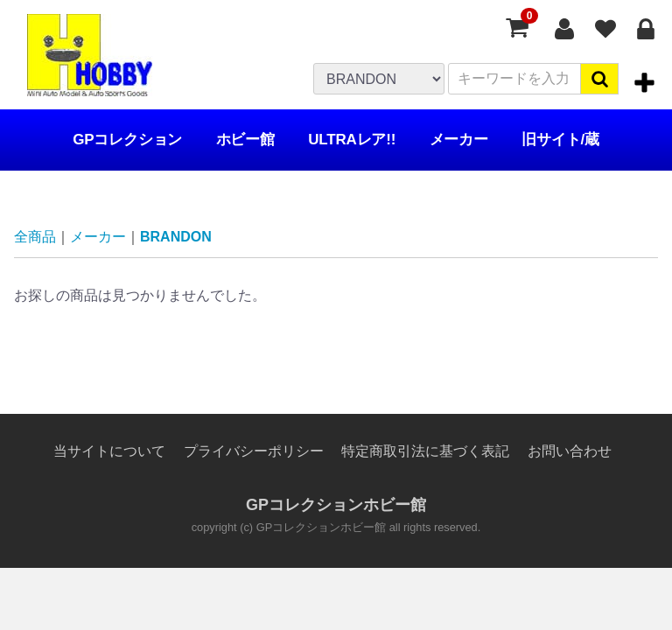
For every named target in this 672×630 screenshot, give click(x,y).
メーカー (459, 140)
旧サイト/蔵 (560, 140)
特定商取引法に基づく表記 (425, 451)
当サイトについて (109, 451)
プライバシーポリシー (254, 451)
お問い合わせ (570, 451)
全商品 (35, 237)
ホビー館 (245, 140)
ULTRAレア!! (352, 140)
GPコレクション (127, 140)
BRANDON (176, 237)
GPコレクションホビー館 (336, 506)
